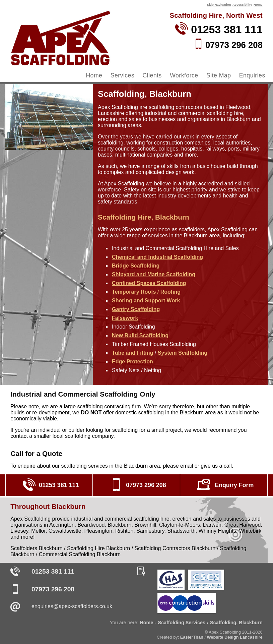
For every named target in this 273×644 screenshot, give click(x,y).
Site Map (219, 75)
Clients (152, 75)
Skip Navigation (219, 5)
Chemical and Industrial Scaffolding (157, 257)
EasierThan (192, 637)
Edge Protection (132, 362)
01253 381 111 (53, 571)
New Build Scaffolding (140, 335)
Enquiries (252, 75)
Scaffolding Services (182, 623)
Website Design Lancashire (235, 637)
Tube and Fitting (132, 353)
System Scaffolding (183, 353)
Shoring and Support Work (146, 301)
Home (258, 5)
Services (122, 75)
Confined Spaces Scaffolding (149, 283)
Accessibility (242, 5)
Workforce (184, 75)
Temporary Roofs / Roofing (146, 292)
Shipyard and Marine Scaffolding (154, 274)
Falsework (125, 318)
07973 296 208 (53, 589)
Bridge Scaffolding (136, 266)
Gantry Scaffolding (136, 309)
